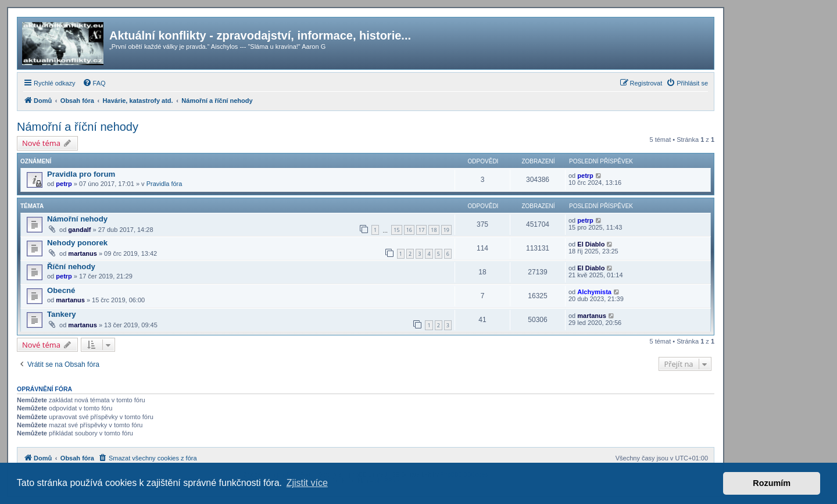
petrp (64, 184)
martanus (83, 253)
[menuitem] (94, 83)
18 (434, 230)
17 (421, 230)
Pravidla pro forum (81, 174)
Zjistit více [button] (307, 483)
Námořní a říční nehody (78, 127)
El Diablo (591, 244)
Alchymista (594, 292)
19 (446, 230)
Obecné (61, 290)
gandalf (79, 230)
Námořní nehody (77, 219)
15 (396, 230)
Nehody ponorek (77, 243)
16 (409, 230)
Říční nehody (71, 267)
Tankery (62, 314)
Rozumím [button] (772, 483)
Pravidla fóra (164, 184)
